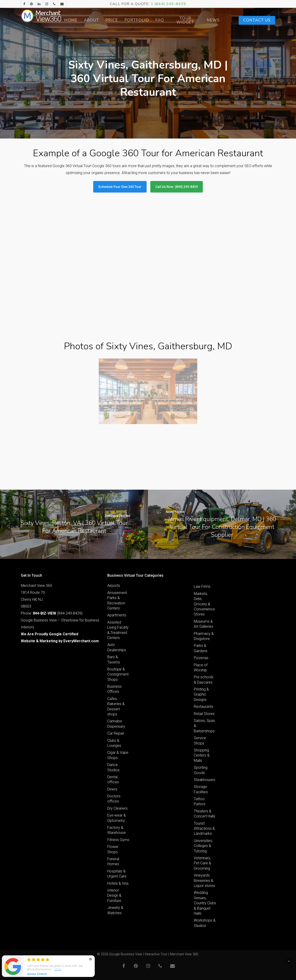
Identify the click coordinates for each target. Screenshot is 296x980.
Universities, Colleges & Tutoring (203, 846)
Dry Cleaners (117, 808)
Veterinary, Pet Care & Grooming (202, 863)
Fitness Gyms (118, 840)
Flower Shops (113, 849)
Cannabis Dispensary (116, 724)
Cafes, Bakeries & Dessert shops (116, 706)
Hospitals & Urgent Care (117, 874)
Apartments (117, 615)
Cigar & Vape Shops (118, 755)
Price (124, 20)
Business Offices (114, 689)
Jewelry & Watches (115, 910)
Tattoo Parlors (200, 801)
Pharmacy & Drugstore (204, 636)
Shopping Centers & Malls (202, 755)
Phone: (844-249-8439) (52, 613)
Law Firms (202, 586)
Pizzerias (201, 658)
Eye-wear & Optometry (117, 818)
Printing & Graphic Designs (201, 694)
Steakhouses (204, 780)
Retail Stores (204, 714)
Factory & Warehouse (117, 830)
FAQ (172, 20)
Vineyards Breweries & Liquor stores (204, 880)
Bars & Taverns (114, 659)
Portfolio (149, 20)
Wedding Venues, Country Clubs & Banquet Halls (205, 903)
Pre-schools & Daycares (204, 680)
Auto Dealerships (117, 647)
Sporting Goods (201, 770)
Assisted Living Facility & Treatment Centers (118, 630)
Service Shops (200, 740)
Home (83, 20)
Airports (114, 586)
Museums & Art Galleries (203, 624)
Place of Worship (201, 668)
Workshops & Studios (205, 923)
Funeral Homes (113, 861)
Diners (112, 789)
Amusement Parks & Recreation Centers (117, 600)
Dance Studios (113, 767)
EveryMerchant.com (81, 641)
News (216, 20)
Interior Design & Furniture (114, 896)
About (104, 20)
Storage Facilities (201, 789)
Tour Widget (193, 20)
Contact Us (257, 20)
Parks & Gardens (201, 648)
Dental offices (113, 779)
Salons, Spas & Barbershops (204, 726)
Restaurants (203, 707)
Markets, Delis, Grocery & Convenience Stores (204, 604)
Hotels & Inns (118, 883)
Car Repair (116, 733)
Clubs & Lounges (114, 743)
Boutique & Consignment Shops (118, 674)
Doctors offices (114, 799)
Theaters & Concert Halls (205, 814)
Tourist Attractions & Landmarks (204, 829)
